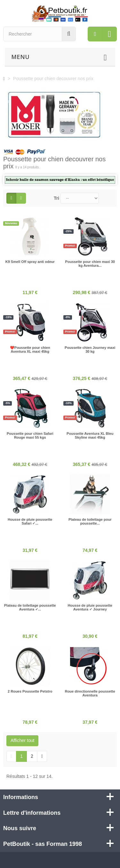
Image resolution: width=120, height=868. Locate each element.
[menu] (95, 34)
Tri (56, 198)
